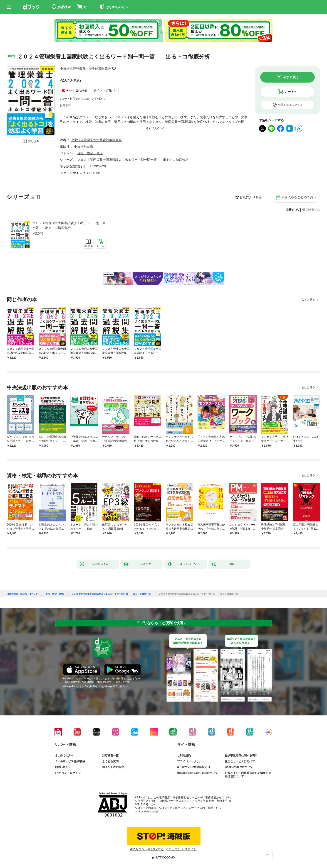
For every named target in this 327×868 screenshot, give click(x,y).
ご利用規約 (184, 756)
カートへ (291, 92)
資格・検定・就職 (90, 153)
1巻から (293, 210)
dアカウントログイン (68, 773)
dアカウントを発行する (147, 849)
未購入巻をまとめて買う (299, 197)
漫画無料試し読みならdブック (22, 594)
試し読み (34, 141)
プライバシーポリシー (191, 761)
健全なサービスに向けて (240, 761)
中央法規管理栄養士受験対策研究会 (85, 68)
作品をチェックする (290, 105)
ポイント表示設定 (113, 767)
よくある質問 (110, 761)
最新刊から (311, 210)
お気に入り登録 (251, 197)
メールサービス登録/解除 (70, 761)
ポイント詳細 (103, 90)
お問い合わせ (63, 767)
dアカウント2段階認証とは (194, 767)
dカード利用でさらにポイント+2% (81, 99)
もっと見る (308, 300)
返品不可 (65, 106)
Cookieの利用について (239, 767)
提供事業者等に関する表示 (241, 756)
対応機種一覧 (110, 756)
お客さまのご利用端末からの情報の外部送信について (248, 775)
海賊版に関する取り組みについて (198, 773)
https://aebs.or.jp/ (148, 812)
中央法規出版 (84, 147)
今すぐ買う (291, 77)
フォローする (114, 68)
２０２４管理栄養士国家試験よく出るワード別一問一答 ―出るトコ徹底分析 (69, 225)
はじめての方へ (64, 756)
